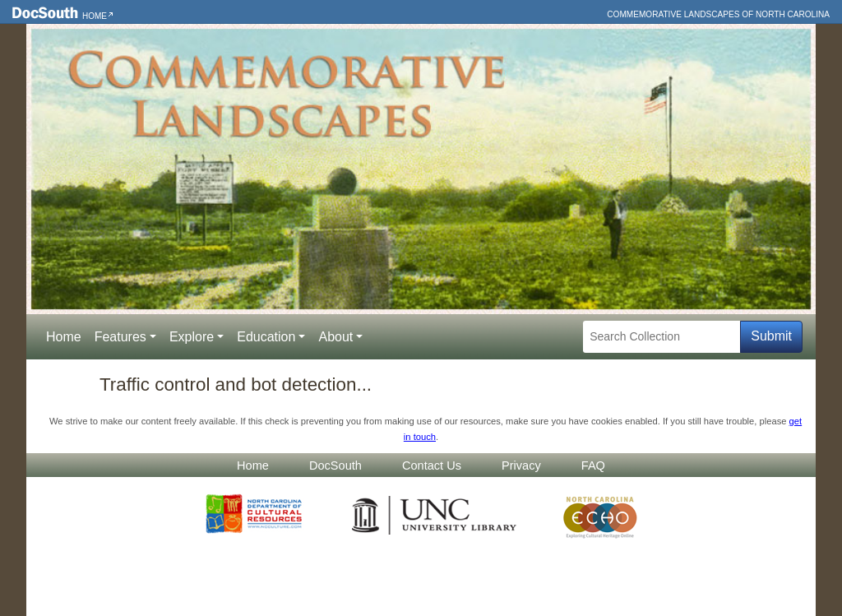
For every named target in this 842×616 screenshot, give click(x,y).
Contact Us (432, 465)
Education (266, 337)
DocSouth (335, 465)
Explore (192, 337)
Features (120, 337)
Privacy (521, 465)
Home (95, 16)
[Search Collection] (662, 337)
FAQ (593, 465)
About (335, 337)
